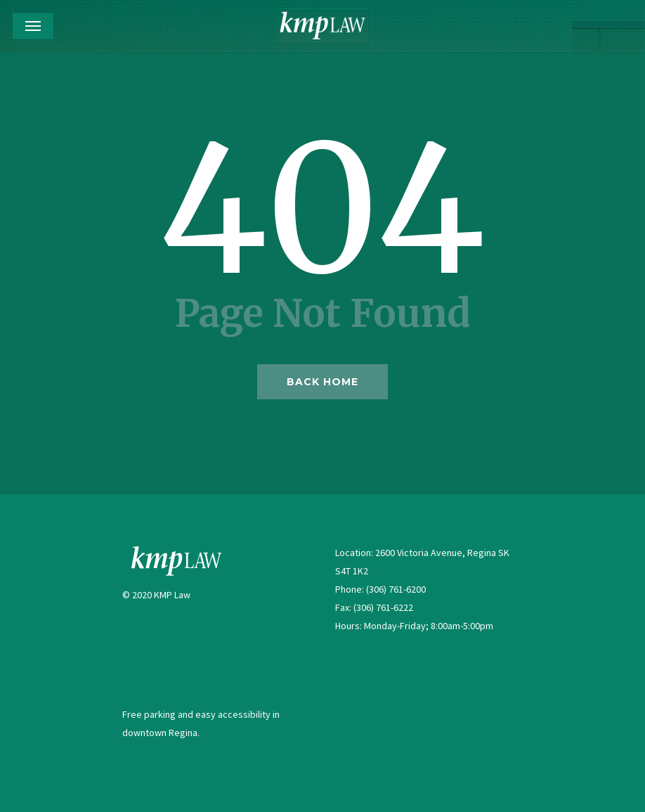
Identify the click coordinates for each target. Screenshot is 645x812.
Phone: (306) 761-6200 (380, 589)
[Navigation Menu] (33, 26)
